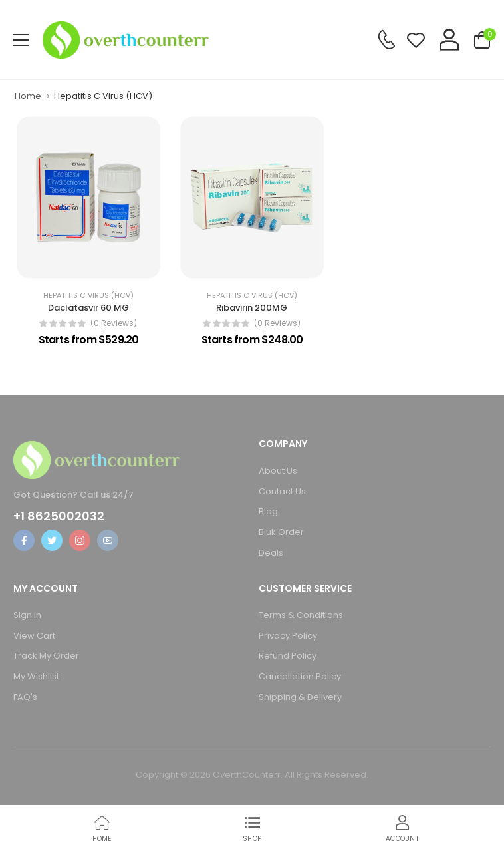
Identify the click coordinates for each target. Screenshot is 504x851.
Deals (271, 553)
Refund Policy (288, 656)
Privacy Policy (288, 636)
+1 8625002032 (59, 516)
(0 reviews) (114, 323)
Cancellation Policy (300, 676)
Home (28, 96)
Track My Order (46, 656)
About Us (278, 471)
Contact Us (282, 491)
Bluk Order (281, 532)
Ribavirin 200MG (252, 308)
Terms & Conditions (301, 615)
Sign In (27, 615)
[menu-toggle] (21, 40)
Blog (268, 511)
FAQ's (25, 697)
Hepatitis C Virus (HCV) (88, 296)
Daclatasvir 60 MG (88, 308)
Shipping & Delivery (300, 697)
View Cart (34, 636)
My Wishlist (36, 676)
